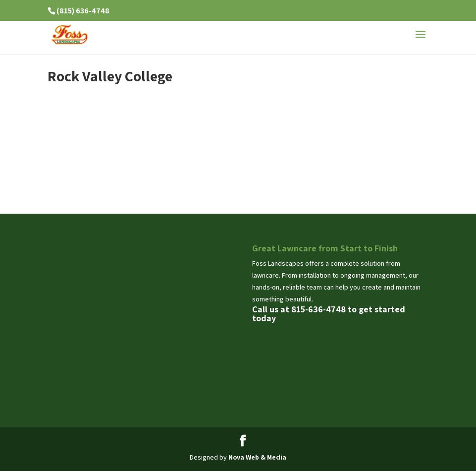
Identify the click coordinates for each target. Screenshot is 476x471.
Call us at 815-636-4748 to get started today (329, 314)
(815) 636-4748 (83, 11)
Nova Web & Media (257, 457)
